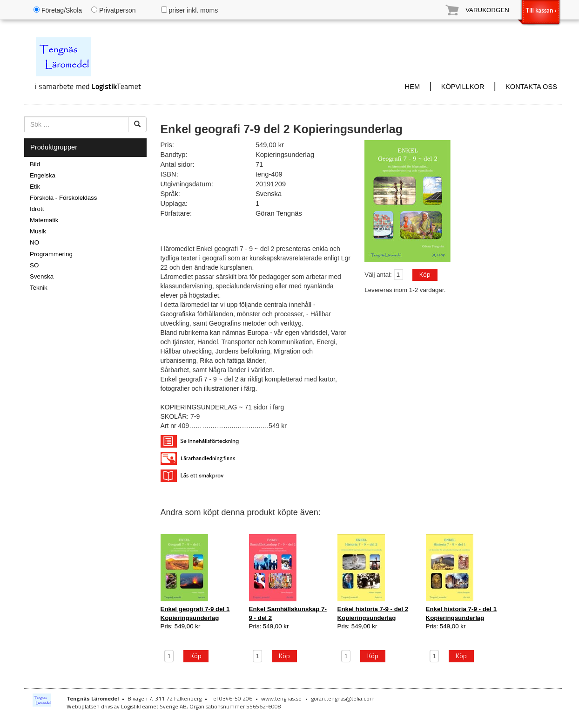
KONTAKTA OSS (531, 87)
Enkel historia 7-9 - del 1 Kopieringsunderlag (461, 613)
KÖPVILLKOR (463, 87)
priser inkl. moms (190, 10)
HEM (413, 87)
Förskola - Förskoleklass (63, 198)
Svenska (42, 276)
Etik (35, 187)
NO (34, 242)
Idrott (37, 209)
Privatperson (113, 10)
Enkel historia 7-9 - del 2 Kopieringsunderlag (373, 613)
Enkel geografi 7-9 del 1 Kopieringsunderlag (195, 613)
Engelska (43, 175)
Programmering (51, 254)
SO (34, 265)
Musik (38, 231)
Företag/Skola (58, 10)
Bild (35, 164)
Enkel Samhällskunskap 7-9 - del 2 (288, 613)
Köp (425, 274)
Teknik (39, 288)
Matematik (44, 220)
